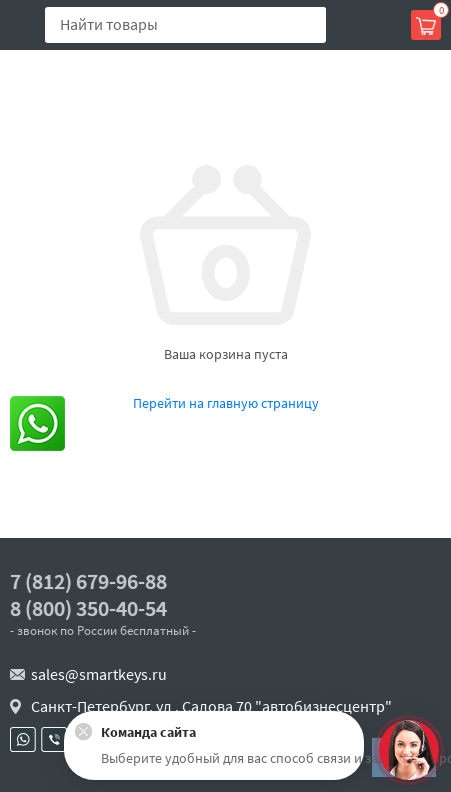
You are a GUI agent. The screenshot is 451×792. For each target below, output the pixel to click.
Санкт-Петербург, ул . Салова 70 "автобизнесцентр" (211, 706)
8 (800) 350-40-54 (88, 608)
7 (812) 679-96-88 (88, 581)
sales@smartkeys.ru (99, 674)
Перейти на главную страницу (226, 403)
